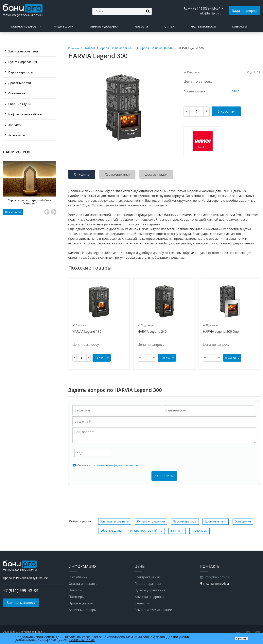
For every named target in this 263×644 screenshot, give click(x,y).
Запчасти (15, 125)
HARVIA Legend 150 (87, 332)
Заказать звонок (21, 603)
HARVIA (235, 91)
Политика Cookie (82, 640)
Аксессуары (17, 135)
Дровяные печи (20, 83)
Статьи (170, 27)
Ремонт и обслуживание (153, 610)
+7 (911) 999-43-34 (204, 8)
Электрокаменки (147, 577)
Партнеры (77, 597)
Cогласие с (108, 465)
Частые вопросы (203, 27)
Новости (141, 27)
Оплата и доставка (104, 27)
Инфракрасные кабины (25, 114)
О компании (78, 577)
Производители (81, 603)
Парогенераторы (21, 72)
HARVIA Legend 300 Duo (221, 332)
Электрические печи (23, 51)
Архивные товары (83, 610)
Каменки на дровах (149, 597)
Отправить (164, 476)
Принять (241, 639)
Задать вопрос (245, 11)
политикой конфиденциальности (116, 465)
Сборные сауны (19, 104)
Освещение (17, 93)
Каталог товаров (24, 27)
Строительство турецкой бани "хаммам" (30, 202)
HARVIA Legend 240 (152, 332)
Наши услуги (64, 27)
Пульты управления (23, 62)
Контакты (240, 27)
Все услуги (13, 212)
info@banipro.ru (210, 13)
